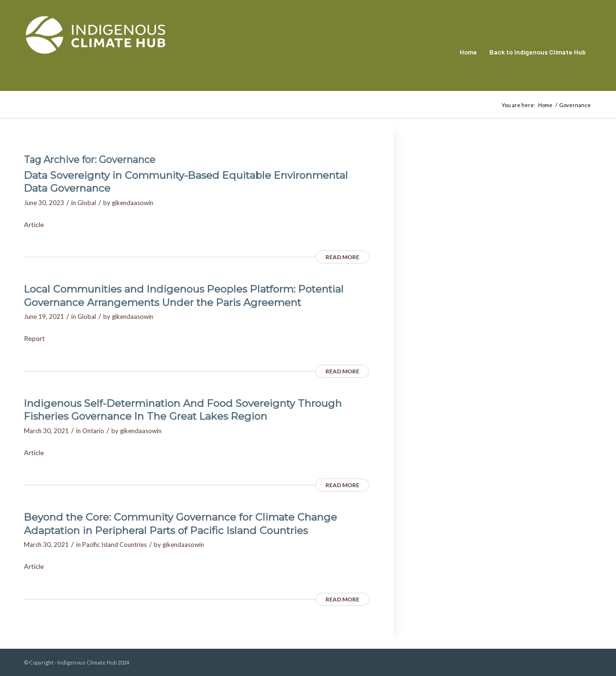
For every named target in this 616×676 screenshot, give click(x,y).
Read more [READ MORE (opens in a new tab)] (342, 257)
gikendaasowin (133, 203)
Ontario (93, 431)
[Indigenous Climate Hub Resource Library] (96, 52)
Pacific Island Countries (114, 545)
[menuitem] (468, 52)
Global (87, 203)
